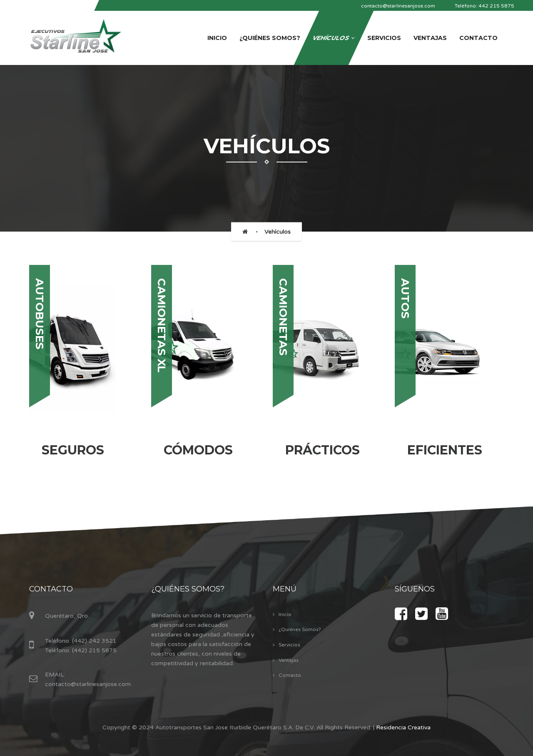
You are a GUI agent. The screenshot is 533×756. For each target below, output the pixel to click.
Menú (285, 589)
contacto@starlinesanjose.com (88, 684)
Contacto (51, 589)
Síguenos (415, 589)
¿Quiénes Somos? (188, 589)
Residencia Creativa (403, 727)
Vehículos (278, 232)
